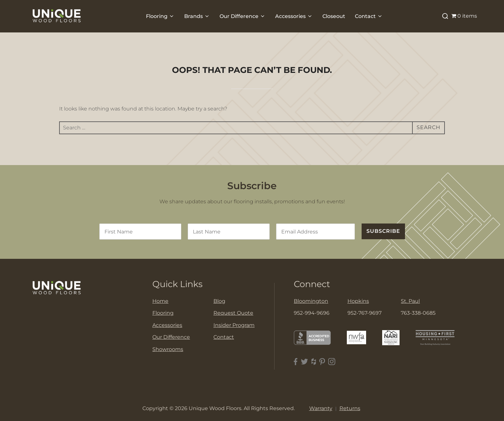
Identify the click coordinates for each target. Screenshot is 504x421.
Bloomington (311, 301)
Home (160, 301)
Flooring (160, 16)
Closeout (334, 16)
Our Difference (243, 16)
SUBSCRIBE (383, 231)
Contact (369, 16)
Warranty (321, 408)
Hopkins (358, 301)
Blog (219, 301)
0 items (464, 16)
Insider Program (234, 325)
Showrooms (168, 349)
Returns (350, 408)
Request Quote (233, 313)
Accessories (294, 16)
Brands (197, 16)
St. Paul (410, 301)
